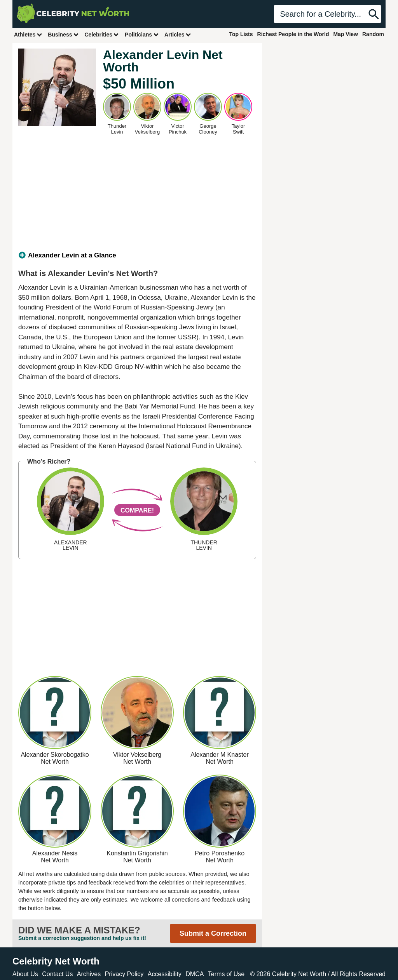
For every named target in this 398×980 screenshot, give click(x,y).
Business (63, 34)
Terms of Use (226, 974)
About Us (25, 974)
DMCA (195, 974)
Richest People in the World (293, 34)
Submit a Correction (213, 933)
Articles (178, 34)
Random (373, 34)
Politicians (142, 34)
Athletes (28, 34)
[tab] (137, 255)
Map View (346, 34)
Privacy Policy (124, 974)
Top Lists (241, 34)
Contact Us (57, 974)
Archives (89, 974)
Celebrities (102, 34)
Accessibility (165, 974)
